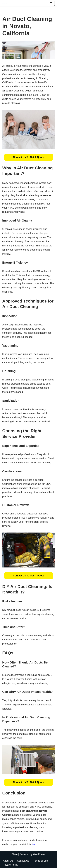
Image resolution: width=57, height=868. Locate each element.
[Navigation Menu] (51, 3)
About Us (8, 861)
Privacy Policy (10, 865)
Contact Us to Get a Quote (29, 157)
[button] (29, 157)
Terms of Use (41, 861)
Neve (15, 854)
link (33, 844)
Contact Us (23, 861)
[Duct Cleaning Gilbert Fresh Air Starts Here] (5, 3)
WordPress (39, 854)
